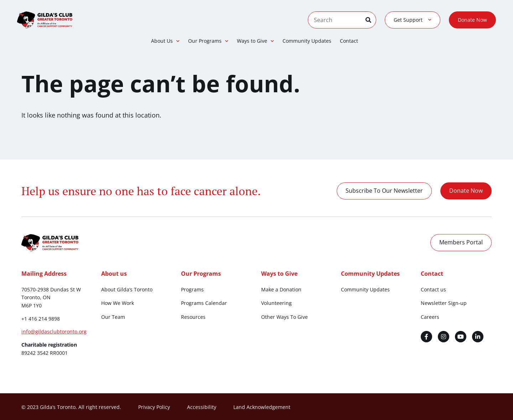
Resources (193, 317)
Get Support (413, 20)
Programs (192, 289)
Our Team (113, 317)
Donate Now (472, 20)
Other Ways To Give (284, 317)
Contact (349, 41)
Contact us (433, 289)
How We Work (118, 303)
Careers (430, 317)
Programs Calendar (204, 303)
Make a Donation (281, 289)
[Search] (371, 20)
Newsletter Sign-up (444, 303)
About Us (165, 41)
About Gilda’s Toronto (127, 289)
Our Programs (208, 41)
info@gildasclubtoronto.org (54, 331)
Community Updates (307, 41)
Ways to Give (255, 41)
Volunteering (276, 303)
